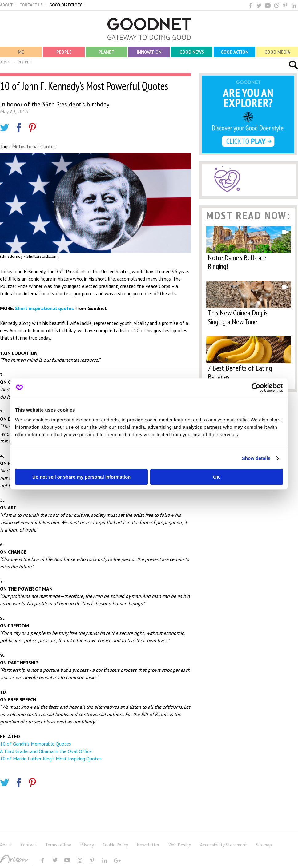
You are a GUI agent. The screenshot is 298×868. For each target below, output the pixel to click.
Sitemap (264, 845)
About (6, 845)
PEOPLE (25, 62)
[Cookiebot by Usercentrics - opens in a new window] (256, 388)
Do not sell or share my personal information (81, 477)
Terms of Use (58, 845)
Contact (29, 845)
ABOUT (6, 5)
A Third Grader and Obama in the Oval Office (46, 751)
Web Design (180, 845)
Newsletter (148, 845)
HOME (6, 62)
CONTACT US (31, 5)
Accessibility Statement (223, 845)
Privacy (87, 845)
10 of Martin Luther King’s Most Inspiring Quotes (51, 759)
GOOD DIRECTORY (66, 5)
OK (217, 477)
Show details (256, 458)
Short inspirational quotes (44, 308)
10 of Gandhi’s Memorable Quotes (36, 744)
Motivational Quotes (34, 146)
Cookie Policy (115, 845)
